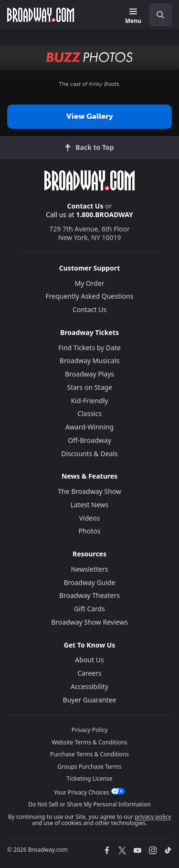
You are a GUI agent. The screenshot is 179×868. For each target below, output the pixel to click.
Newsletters (90, 569)
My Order (89, 283)
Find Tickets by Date (89, 348)
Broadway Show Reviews (89, 622)
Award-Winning (89, 427)
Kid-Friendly (90, 401)
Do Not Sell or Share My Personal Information (89, 804)
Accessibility (89, 686)
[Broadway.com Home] (41, 15)
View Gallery (90, 116)
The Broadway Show (89, 491)
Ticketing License (90, 779)
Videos (90, 518)
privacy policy (153, 817)
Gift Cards (89, 609)
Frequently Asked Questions (90, 296)
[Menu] (133, 16)
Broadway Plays (89, 374)
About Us (89, 660)
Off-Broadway (89, 440)
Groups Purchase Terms (90, 767)
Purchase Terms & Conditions (89, 754)
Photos (90, 531)
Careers (89, 673)
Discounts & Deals (89, 454)
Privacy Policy (90, 730)
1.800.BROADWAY (105, 214)
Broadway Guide (89, 582)
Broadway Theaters (89, 595)
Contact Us (85, 206)
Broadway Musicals (90, 361)
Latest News (90, 505)
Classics (89, 413)
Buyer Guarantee (90, 700)
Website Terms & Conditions (89, 742)
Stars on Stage (89, 387)
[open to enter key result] (160, 15)
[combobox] (157, 15)
